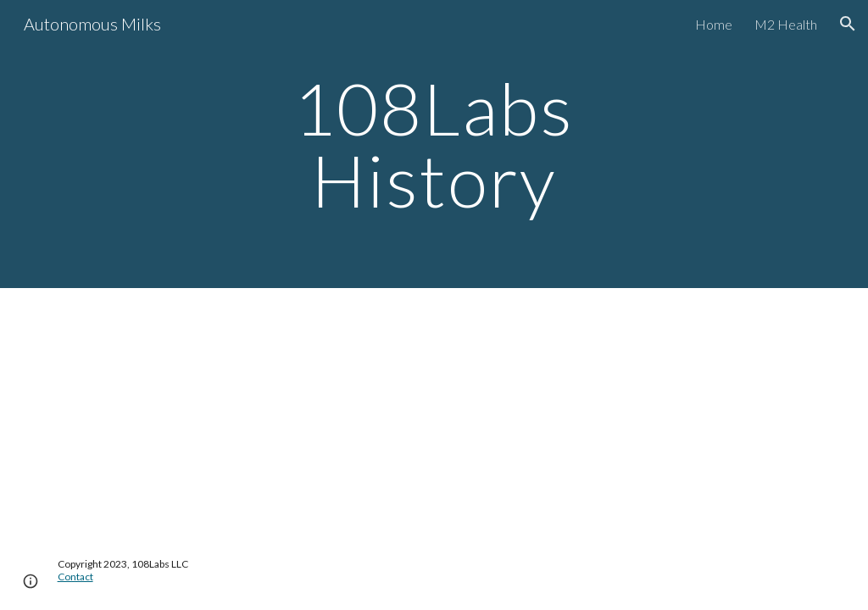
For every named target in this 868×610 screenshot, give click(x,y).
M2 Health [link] (786, 24)
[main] (434, 144)
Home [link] (714, 24)
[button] (848, 24)
